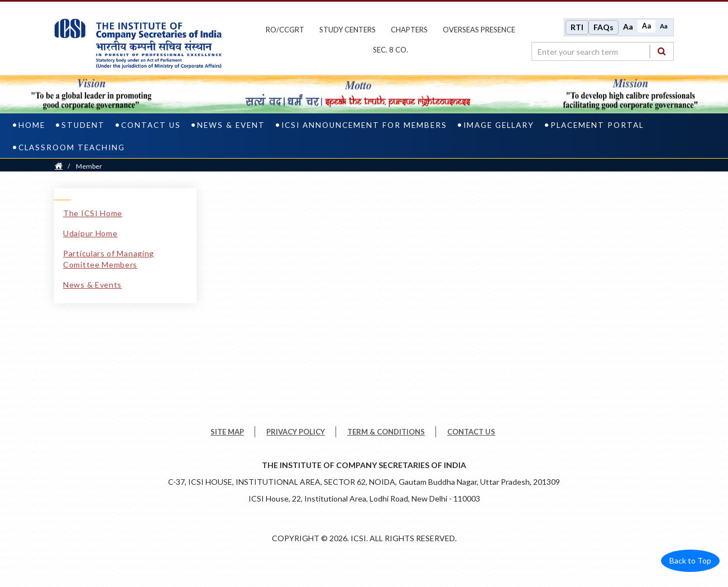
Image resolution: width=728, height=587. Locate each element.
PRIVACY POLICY (296, 432)
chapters (409, 30)
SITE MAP (227, 432)
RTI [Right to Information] (577, 27)
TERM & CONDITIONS (386, 432)
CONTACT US (471, 432)
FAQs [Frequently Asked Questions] (604, 27)
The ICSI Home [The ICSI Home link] (93, 213)
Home (32, 125)
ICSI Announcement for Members (364, 125)
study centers (348, 30)
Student (83, 125)
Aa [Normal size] (646, 26)
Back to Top (690, 560)
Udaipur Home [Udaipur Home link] (90, 233)
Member (89, 166)
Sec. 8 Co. (391, 50)
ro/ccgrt (285, 30)
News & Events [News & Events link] (92, 285)
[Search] (662, 51)
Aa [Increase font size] (628, 27)
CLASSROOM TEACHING (72, 147)
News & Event (231, 125)
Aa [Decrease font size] (664, 26)
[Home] (59, 166)
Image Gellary (499, 125)
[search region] (603, 51)
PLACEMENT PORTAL (597, 125)
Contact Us (151, 125)
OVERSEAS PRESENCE (479, 30)
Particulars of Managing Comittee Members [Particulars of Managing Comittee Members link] (109, 259)
